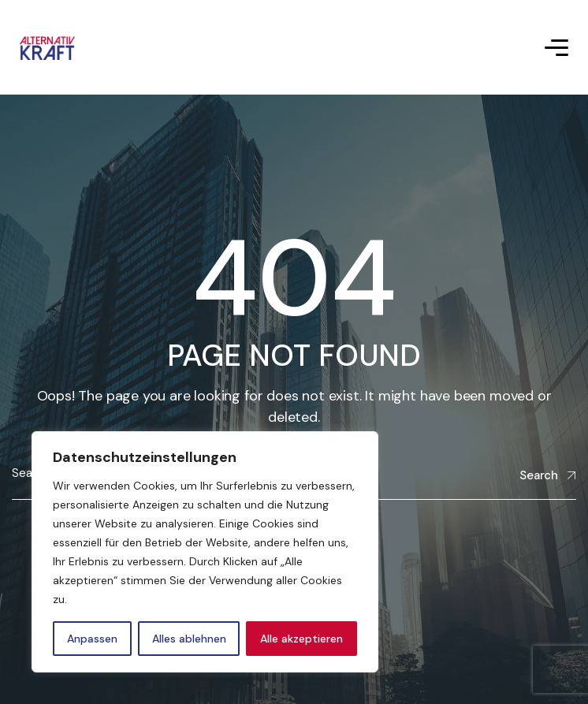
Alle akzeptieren (301, 639)
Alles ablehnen (189, 639)
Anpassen (92, 639)
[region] (205, 552)
